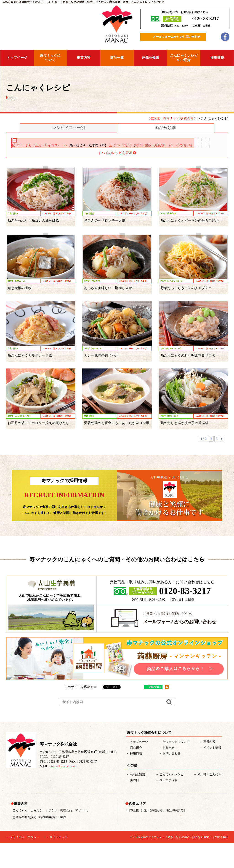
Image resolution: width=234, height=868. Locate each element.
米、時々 (211, 799)
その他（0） (23, 157)
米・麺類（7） (123, 169)
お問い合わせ (172, 778)
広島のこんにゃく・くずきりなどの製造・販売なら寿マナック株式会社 (184, 862)
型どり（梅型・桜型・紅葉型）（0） (171, 149)
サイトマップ (58, 861)
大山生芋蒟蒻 (168, 805)
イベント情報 (212, 772)
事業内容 (84, 58)
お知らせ (169, 772)
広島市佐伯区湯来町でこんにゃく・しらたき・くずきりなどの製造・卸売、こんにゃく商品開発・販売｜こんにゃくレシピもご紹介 (83, 2)
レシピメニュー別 (69, 128)
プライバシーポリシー (25, 861)
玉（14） (132, 149)
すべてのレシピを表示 (117, 177)
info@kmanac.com (63, 791)
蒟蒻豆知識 (150, 58)
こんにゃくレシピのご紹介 (184, 58)
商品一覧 (117, 58)
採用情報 (217, 58)
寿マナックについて (50, 58)
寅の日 (134, 805)
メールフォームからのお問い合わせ (177, 37)
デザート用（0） (57, 169)
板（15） (21, 149)
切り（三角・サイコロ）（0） (55, 149)
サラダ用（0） (25, 169)
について (176, 766)
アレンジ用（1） (91, 169)
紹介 (136, 772)
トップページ (17, 58)
